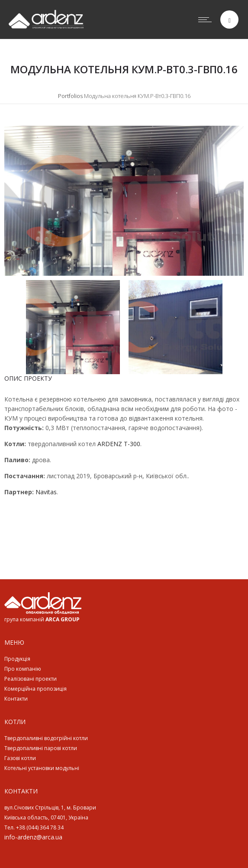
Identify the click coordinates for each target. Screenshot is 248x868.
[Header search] (230, 21)
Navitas (46, 492)
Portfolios (70, 96)
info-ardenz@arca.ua (33, 837)
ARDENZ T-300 (119, 444)
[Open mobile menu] (207, 20)
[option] (124, 201)
